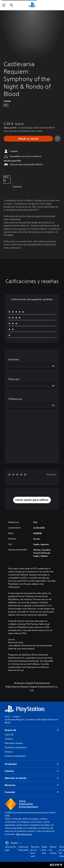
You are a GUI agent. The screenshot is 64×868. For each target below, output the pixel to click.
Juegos (16, 716)
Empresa (9, 752)
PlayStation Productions (16, 747)
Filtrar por (14, 379)
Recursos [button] (32, 785)
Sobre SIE (9, 735)
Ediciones (14, 359)
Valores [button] (32, 771)
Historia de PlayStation (15, 756)
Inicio (7, 716)
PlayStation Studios (14, 743)
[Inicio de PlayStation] (32, 5)
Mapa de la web (44, 850)
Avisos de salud (16, 642)
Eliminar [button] (51, 474)
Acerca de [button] (32, 730)
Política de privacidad (23, 848)
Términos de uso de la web (35, 851)
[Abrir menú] (4, 5)
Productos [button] (32, 764)
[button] (32, 500)
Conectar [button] (32, 792)
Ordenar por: (16, 399)
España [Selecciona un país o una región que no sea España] (13, 843)
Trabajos (9, 739)
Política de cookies (53, 850)
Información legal (10, 848)
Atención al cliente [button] (32, 778)
